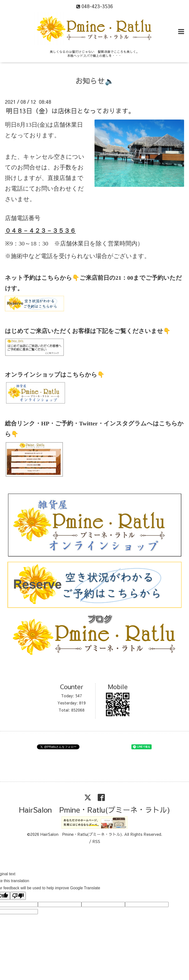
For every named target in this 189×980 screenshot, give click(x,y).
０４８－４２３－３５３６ (40, 231)
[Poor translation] (18, 896)
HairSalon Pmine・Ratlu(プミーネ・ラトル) (94, 810)
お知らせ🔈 (95, 81)
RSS (96, 841)
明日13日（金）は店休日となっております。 (70, 110)
